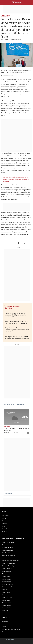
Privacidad (5, 624)
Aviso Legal (5, 621)
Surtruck (29, 243)
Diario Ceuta (5, 611)
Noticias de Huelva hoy (8, 542)
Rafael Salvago (22, 243)
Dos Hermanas (6, 516)
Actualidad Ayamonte (8, 550)
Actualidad (5, 16)
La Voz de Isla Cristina (8, 548)
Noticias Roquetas (7, 603)
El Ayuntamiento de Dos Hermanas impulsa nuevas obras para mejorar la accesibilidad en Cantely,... (17, 330)
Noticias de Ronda (7, 576)
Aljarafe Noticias (6, 553)
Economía (5, 529)
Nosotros (4, 632)
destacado (25, 241)
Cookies (4, 627)
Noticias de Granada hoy (8, 597)
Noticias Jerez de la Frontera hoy (10, 561)
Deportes (4, 524)
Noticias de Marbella (7, 587)
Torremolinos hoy (7, 582)
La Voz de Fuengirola (7, 584)
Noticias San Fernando (8, 558)
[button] (30, 2)
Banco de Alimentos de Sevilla (15, 241)
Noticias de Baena (7, 574)
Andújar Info (5, 595)
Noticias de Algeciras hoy (9, 563)
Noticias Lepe (6, 545)
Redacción (6, 40)
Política (4, 518)
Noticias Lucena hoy (7, 569)
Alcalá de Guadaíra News (8, 555)
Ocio (3, 526)
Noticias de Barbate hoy (8, 566)
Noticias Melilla (6, 608)
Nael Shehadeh (14, 243)
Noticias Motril (6, 600)
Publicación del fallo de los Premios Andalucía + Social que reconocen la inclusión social (15, 315)
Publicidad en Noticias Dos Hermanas (12, 629)
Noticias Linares (6, 592)
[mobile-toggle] (4, 2)
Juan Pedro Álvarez (6, 243)
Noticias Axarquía (7, 579)
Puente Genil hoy (6, 571)
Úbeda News (5, 590)
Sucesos (4, 521)
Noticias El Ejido (6, 605)
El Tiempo (7, 426)
